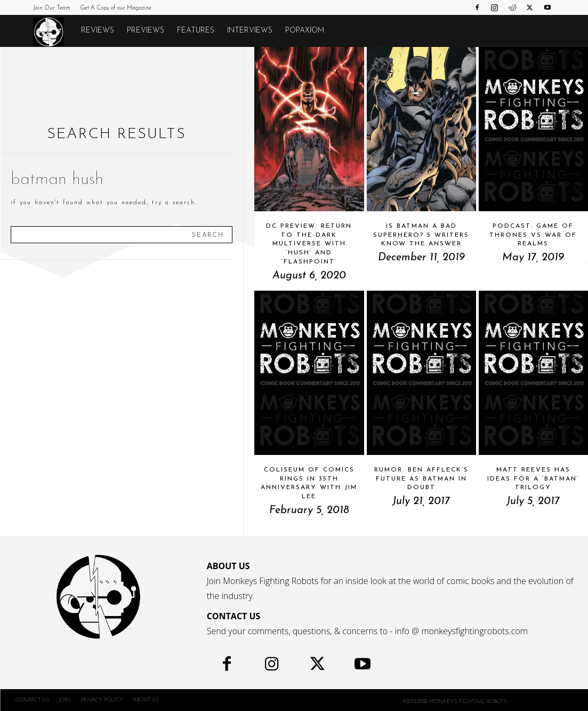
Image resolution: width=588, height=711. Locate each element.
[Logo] (54, 31)
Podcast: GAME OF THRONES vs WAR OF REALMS (533, 235)
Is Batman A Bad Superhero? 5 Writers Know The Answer (421, 235)
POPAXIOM (305, 31)
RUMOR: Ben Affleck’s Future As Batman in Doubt (421, 479)
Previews (146, 31)
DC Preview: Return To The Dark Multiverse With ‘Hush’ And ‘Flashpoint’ (309, 244)
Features (196, 31)
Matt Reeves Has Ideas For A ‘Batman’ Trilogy (533, 479)
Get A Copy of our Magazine (116, 8)
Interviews (250, 31)
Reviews (98, 31)
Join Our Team (52, 8)
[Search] (208, 235)
